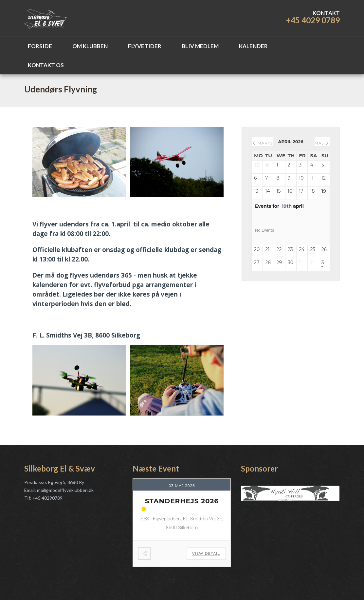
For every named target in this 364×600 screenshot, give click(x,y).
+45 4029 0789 (313, 20)
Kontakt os (46, 65)
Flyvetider (145, 46)
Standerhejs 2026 (182, 501)
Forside (40, 46)
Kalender (253, 46)
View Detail (206, 553)
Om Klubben (90, 46)
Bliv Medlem (200, 46)
